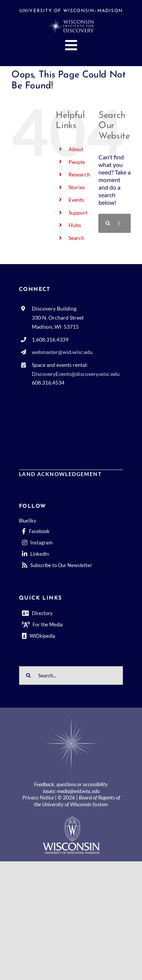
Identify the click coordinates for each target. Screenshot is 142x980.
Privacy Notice (38, 797)
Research (79, 174)
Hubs (75, 225)
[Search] (108, 223)
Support (78, 213)
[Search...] (71, 675)
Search (76, 238)
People (77, 162)
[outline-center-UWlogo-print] (71, 819)
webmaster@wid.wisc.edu (62, 352)
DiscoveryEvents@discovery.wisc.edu (76, 374)
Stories (77, 187)
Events (76, 200)
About (76, 149)
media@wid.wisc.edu (78, 791)
